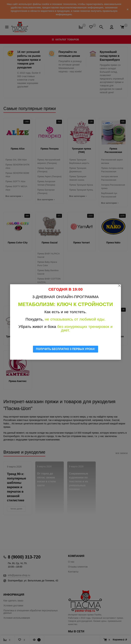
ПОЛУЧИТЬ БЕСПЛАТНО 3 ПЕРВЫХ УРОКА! (66, 349)
